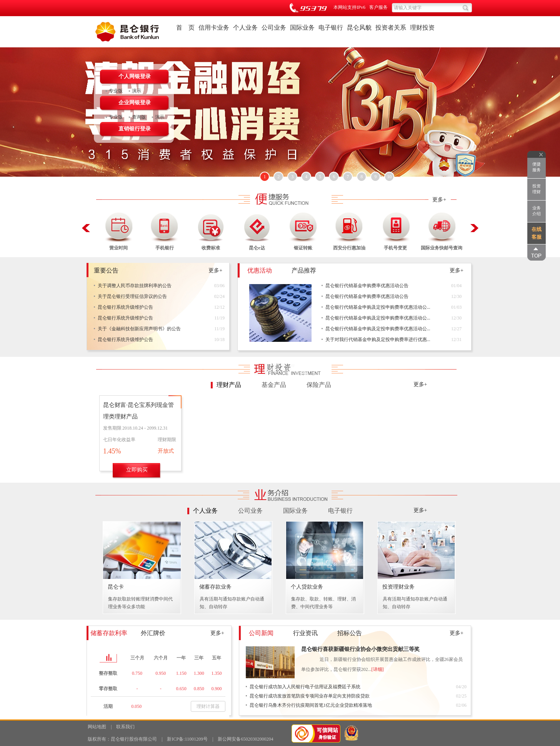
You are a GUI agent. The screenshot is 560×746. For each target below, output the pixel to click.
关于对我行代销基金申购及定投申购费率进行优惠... (378, 340)
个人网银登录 (135, 76)
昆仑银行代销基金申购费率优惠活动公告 (367, 286)
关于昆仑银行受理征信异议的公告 (132, 296)
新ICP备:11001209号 (187, 739)
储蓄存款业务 (215, 587)
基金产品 (274, 385)
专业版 (116, 91)
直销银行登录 (135, 129)
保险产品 (319, 385)
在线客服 (537, 233)
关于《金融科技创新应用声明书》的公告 (139, 329)
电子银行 (331, 28)
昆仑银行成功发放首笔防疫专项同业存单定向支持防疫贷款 (310, 696)
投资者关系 (391, 28)
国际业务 (302, 28)
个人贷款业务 (307, 587)
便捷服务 (537, 167)
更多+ (439, 200)
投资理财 (537, 189)
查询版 (139, 117)
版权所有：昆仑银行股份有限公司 (122, 739)
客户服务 (378, 7)
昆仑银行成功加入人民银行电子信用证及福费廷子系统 (305, 687)
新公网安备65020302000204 (245, 739)
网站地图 (97, 727)
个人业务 (245, 28)
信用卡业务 (214, 28)
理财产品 (229, 385)
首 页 (185, 28)
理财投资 (422, 28)
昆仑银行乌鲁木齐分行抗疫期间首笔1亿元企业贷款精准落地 (311, 705)
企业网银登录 (135, 103)
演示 (137, 91)
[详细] (378, 669)
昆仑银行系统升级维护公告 (125, 307)
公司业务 (274, 28)
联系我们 (125, 727)
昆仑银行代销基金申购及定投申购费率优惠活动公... (378, 307)
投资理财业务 (398, 587)
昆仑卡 (116, 587)
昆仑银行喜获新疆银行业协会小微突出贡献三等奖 (360, 649)
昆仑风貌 (359, 28)
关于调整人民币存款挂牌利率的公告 (135, 286)
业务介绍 (537, 211)
